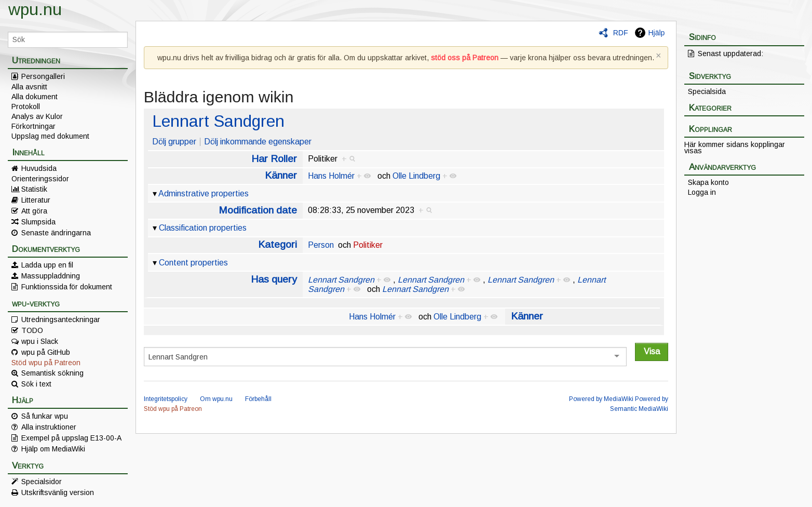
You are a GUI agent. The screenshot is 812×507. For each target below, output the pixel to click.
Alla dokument (35, 97)
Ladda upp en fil (47, 265)
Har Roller (274, 159)
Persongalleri (43, 76)
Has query (274, 279)
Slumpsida (38, 222)
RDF (621, 33)
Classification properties (203, 228)
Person (321, 245)
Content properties (193, 263)
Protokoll (26, 106)
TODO (32, 330)
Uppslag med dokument (50, 136)
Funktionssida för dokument (67, 287)
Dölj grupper (174, 142)
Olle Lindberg (416, 176)
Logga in (702, 192)
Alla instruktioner (49, 427)
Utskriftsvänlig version (58, 492)
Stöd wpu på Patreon (46, 363)
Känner (281, 175)
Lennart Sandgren (218, 121)
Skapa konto (708, 182)
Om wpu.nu (216, 399)
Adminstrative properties (204, 194)
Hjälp (656, 33)
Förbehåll (258, 399)
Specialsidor (42, 482)
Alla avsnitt (29, 87)
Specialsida (707, 91)
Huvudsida (39, 168)
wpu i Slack (40, 341)
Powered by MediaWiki (601, 399)
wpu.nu (35, 9)
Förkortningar (33, 126)
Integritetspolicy (166, 399)
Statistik (34, 189)
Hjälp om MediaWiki (53, 449)
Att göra (34, 211)
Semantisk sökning (52, 373)
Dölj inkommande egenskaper (258, 142)
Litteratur (36, 200)
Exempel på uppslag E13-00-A (71, 438)
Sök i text (36, 384)
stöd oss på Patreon (465, 58)
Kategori (278, 244)
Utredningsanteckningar (61, 319)
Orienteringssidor (40, 179)
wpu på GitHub (46, 352)
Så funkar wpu (45, 416)
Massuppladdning (51, 276)
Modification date (258, 210)
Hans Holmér (331, 176)
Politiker (368, 245)
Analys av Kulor (37, 116)
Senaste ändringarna (56, 233)
